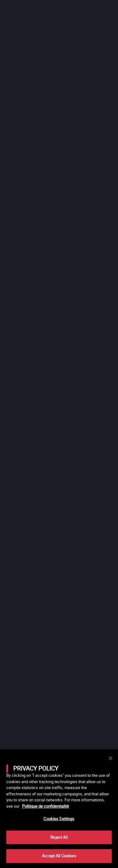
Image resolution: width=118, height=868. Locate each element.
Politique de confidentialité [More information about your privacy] (45, 806)
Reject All (59, 837)
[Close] (110, 758)
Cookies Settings (59, 819)
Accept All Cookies (59, 856)
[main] (59, 809)
